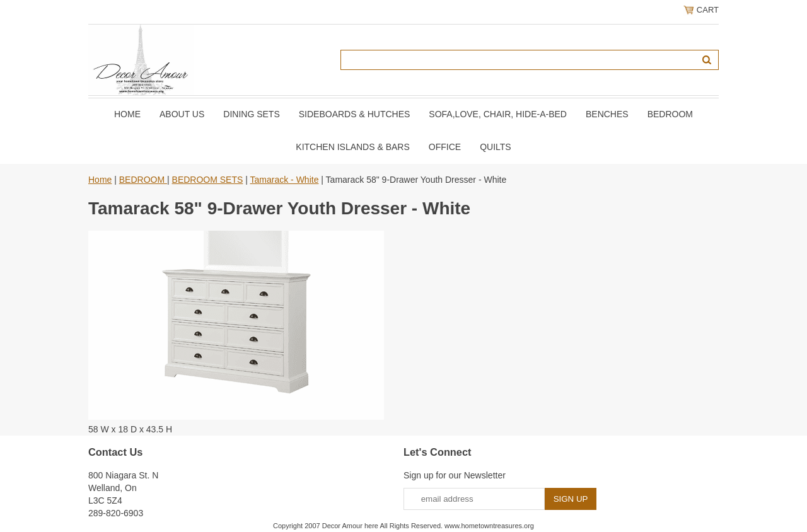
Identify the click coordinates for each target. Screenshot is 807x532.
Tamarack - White (285, 180)
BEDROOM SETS (208, 180)
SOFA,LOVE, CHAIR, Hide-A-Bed (498, 114)
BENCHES (607, 114)
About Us (182, 114)
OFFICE (445, 147)
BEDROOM (670, 114)
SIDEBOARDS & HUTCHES (355, 114)
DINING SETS (251, 114)
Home (127, 114)
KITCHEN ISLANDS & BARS (353, 147)
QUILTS (496, 147)
